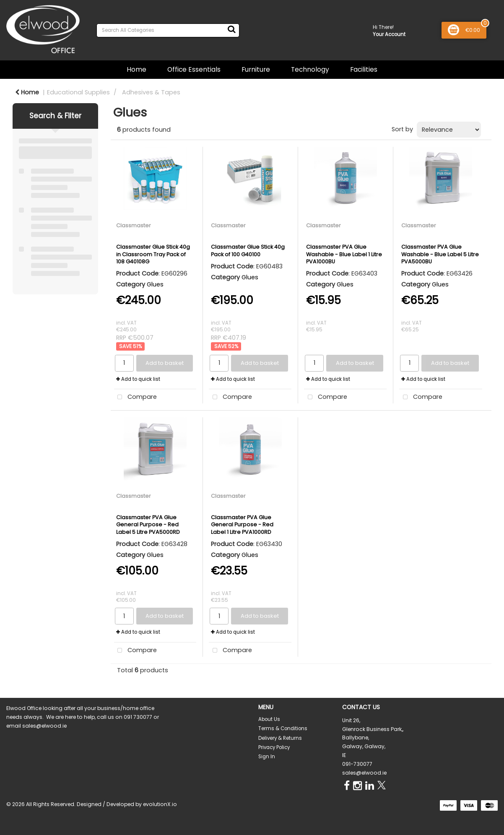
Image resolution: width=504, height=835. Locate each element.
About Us (269, 719)
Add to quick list (138, 379)
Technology (310, 69)
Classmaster (134, 225)
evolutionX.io (160, 804)
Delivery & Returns (280, 738)
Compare (136, 397)
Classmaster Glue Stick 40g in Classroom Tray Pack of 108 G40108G (153, 254)
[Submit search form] (231, 29)
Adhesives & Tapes (151, 92)
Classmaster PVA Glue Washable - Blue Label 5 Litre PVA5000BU (440, 254)
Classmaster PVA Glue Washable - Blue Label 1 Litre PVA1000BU (344, 254)
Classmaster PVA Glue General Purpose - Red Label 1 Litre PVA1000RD (242, 525)
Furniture (256, 69)
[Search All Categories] (168, 30)
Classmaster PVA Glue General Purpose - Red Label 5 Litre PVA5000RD (148, 525)
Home (136, 69)
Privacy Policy (274, 747)
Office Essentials (194, 69)
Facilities (364, 69)
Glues (155, 284)
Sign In (267, 757)
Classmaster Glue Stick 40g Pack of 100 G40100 (248, 250)
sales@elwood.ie (364, 773)
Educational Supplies (78, 92)
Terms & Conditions (283, 728)
